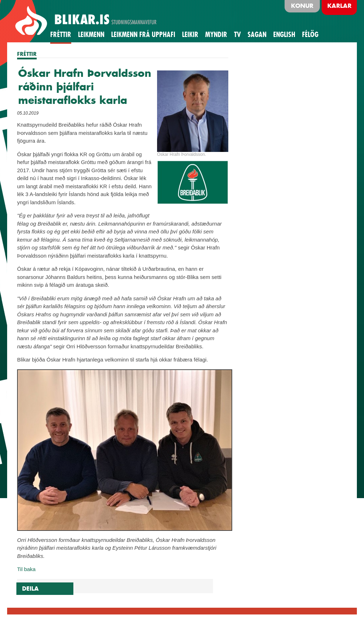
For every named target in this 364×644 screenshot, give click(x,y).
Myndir (216, 35)
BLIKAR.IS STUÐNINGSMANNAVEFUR (87, 21)
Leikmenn (91, 35)
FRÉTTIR (27, 54)
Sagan (257, 35)
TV (237, 35)
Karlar (339, 6)
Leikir (190, 35)
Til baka (26, 569)
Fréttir (61, 35)
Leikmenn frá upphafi (143, 35)
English (284, 35)
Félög (310, 35)
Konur (302, 6)
